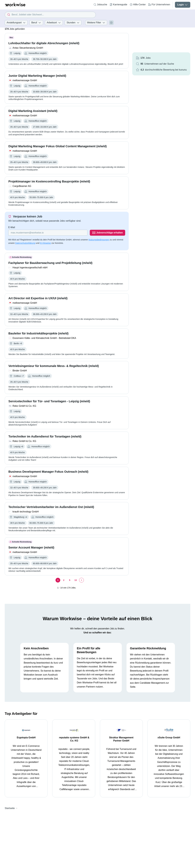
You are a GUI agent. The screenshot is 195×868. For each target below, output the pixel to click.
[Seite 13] (76, 580)
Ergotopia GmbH (26, 738)
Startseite (10, 808)
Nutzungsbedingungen (99, 240)
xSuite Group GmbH (169, 738)
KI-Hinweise (45, 243)
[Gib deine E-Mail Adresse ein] (48, 233)
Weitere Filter (96, 23)
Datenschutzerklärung (25, 243)
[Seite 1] (58, 580)
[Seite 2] (64, 580)
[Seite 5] (70, 580)
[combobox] (50, 15)
